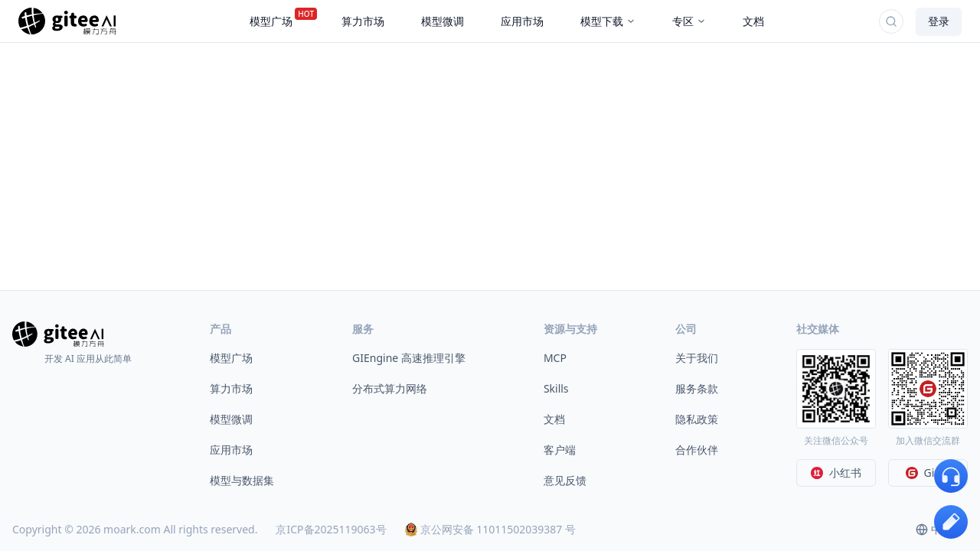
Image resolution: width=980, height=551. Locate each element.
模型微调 (231, 419)
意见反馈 (565, 480)
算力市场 (231, 388)
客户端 (560, 450)
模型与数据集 (242, 480)
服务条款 (697, 388)
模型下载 (608, 21)
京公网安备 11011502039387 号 (490, 529)
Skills (556, 388)
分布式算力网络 (390, 388)
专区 (689, 21)
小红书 (836, 473)
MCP (555, 358)
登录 (939, 21)
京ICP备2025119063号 (331, 529)
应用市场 (231, 450)
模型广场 (231, 358)
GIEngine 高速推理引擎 (409, 358)
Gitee (928, 473)
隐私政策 (697, 419)
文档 (554, 419)
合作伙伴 (697, 450)
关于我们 (697, 358)
